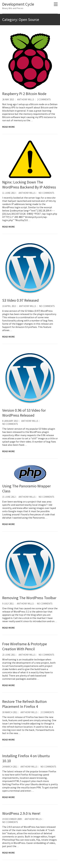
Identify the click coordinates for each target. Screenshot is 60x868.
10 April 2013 (9, 306)
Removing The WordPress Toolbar (29, 598)
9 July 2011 (8, 604)
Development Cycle (18, 4)
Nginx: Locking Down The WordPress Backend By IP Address (29, 185)
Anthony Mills (26, 99)
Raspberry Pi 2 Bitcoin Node (24, 94)
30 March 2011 (10, 712)
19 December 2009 (12, 819)
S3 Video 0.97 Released (20, 300)
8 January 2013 (10, 421)
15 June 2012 (9, 497)
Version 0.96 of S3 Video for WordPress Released (24, 413)
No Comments (46, 193)
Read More (8, 127)
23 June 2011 (9, 655)
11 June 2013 (9, 193)
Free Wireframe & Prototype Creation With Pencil (25, 646)
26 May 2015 (8, 99)
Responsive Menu (56, 4)
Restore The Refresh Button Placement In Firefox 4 (24, 704)
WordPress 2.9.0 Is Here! (21, 813)
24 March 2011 (10, 767)
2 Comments (44, 99)
